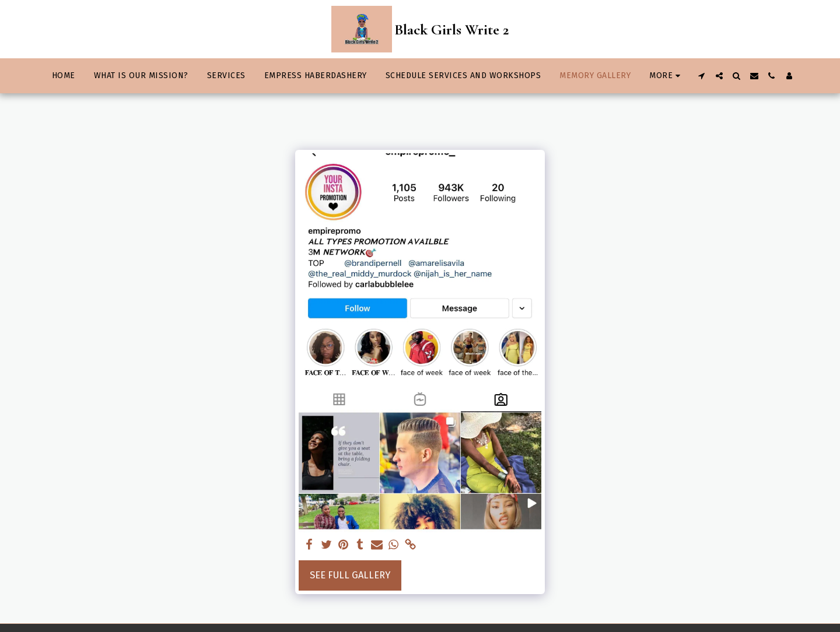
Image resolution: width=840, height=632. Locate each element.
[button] (702, 76)
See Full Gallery (350, 575)
